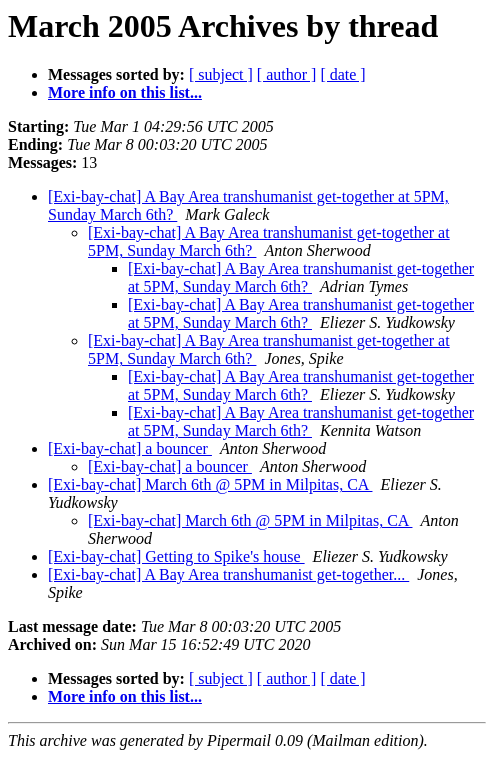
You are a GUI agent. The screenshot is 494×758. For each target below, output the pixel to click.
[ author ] (287, 74)
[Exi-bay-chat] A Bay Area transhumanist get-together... (228, 574)
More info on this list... (125, 92)
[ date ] (342, 74)
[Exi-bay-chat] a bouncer (130, 448)
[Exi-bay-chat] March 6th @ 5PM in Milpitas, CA (210, 484)
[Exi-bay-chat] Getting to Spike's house (176, 556)
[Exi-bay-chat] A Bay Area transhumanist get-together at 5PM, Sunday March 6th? (301, 277)
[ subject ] (221, 74)
